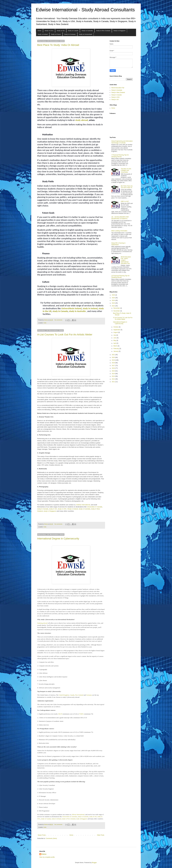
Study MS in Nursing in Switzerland (118, 244)
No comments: (59, 320)
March (116, 346)
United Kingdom (64, 695)
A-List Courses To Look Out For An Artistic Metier (65, 335)
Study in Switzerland (85, 34)
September (117, 330)
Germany (89, 695)
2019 (114, 360)
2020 (114, 357)
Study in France (56, 34)
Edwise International (83, 505)
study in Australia (77, 311)
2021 (114, 355)
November (117, 311)
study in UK (53, 509)
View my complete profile (47, 857)
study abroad (82, 120)
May (115, 340)
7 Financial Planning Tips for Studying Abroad (120, 156)
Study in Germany (70, 34)
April (115, 343)
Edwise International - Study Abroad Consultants (85, 10)
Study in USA (49, 31)
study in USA (62, 509)
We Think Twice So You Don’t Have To (127, 187)
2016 (114, 368)
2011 (114, 382)
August (116, 332)
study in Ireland (90, 308)
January (116, 351)
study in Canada (43, 509)
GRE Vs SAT (125, 201)
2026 (114, 295)
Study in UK (61, 31)
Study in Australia (87, 31)
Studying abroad (42, 623)
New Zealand (79, 695)
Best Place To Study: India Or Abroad (58, 45)
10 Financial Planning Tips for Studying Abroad (120, 277)
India (45, 323)
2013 (114, 376)
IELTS (60, 714)
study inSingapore (82, 819)
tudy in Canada (61, 311)
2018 (114, 363)
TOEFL (82, 714)
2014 (114, 374)
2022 (114, 306)
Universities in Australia (70, 817)
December (117, 308)
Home (39, 31)
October (116, 327)
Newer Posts (42, 835)
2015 (114, 371)
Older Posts (101, 835)
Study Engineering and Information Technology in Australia (122, 142)
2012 (114, 379)
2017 (114, 366)
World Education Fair (118, 88)
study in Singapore (50, 511)
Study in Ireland (43, 34)
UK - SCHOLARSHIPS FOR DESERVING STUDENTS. (120, 218)
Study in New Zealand (103, 31)
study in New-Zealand (69, 819)
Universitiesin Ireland (71, 308)
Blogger (94, 863)
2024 (114, 300)
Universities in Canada (95, 507)
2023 (114, 303)
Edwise (44, 854)
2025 (114, 298)
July (115, 335)
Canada (72, 695)
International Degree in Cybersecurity (58, 539)
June (115, 338)
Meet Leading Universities (119, 231)
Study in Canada (73, 31)
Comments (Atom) (51, 838)
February (116, 349)
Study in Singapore (119, 31)
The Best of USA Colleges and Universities (126, 170)
